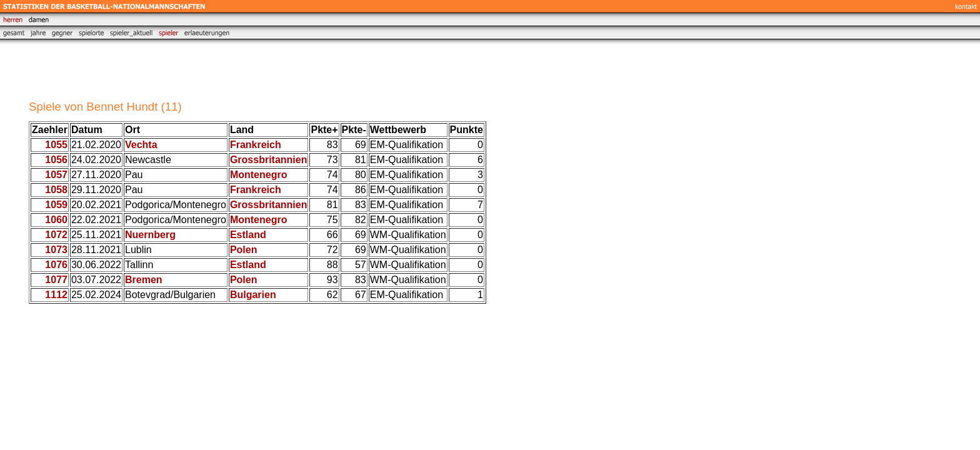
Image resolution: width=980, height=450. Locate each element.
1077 (56, 280)
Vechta (141, 145)
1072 (56, 235)
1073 (56, 250)
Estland (248, 235)
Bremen (144, 280)
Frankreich (256, 145)
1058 (56, 190)
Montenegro (259, 175)
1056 (56, 160)
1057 (56, 175)
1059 (56, 205)
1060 (56, 220)
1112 (56, 295)
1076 (56, 265)
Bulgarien (253, 295)
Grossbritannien (269, 160)
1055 (56, 145)
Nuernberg (150, 235)
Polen (244, 250)
